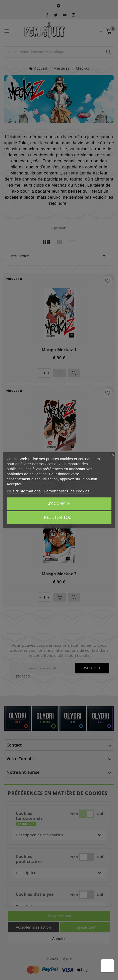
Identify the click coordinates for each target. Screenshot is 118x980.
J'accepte (59, 504)
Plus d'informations (24, 491)
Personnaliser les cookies (67, 491)
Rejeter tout (59, 517)
